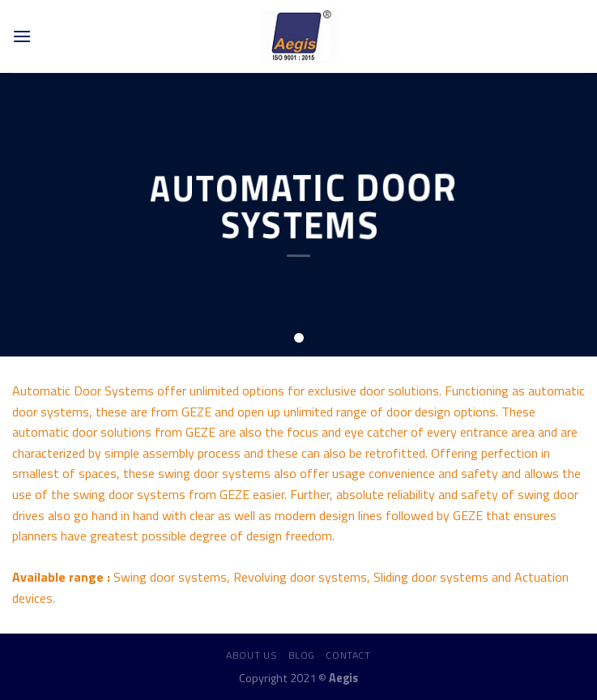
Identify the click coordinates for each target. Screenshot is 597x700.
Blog (302, 655)
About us (252, 655)
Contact (348, 655)
